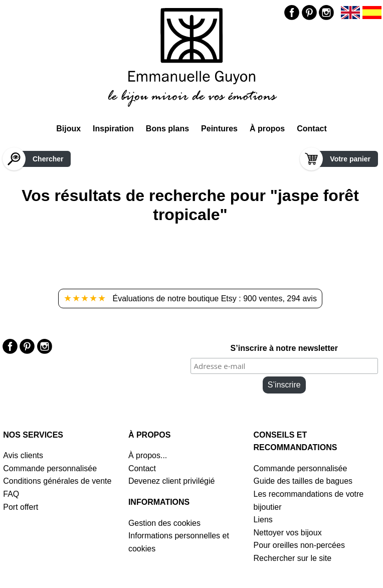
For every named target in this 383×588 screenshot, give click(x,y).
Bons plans (167, 129)
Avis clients (23, 455)
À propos (267, 129)
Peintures (219, 129)
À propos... (148, 455)
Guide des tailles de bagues (303, 481)
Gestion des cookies (164, 523)
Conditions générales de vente (57, 481)
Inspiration (113, 129)
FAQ (11, 494)
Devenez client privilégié (172, 481)
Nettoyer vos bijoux (288, 533)
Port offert (21, 507)
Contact (312, 129)
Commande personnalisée (50, 468)
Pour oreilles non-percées (299, 545)
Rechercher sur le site (293, 558)
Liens (263, 520)
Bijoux (68, 129)
